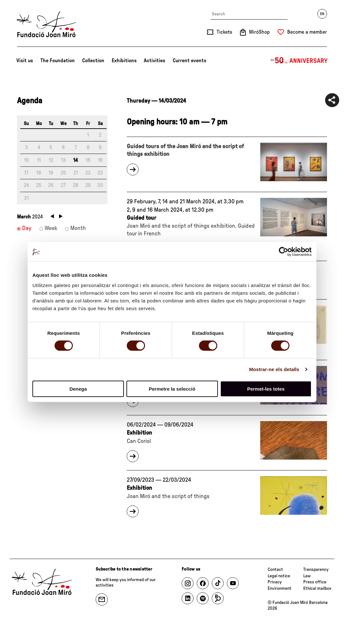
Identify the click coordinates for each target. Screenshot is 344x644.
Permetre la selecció (172, 389)
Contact (275, 570)
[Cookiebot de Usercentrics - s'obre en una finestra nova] (284, 252)
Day (27, 228)
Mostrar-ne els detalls (274, 369)
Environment (279, 589)
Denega (78, 389)
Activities (155, 61)
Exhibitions (124, 61)
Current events (189, 61)
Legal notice (279, 576)
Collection (93, 61)
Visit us (25, 61)
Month (78, 228)
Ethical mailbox (317, 589)
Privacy (275, 582)
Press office (315, 582)
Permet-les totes (266, 389)
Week (51, 228)
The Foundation (58, 61)
